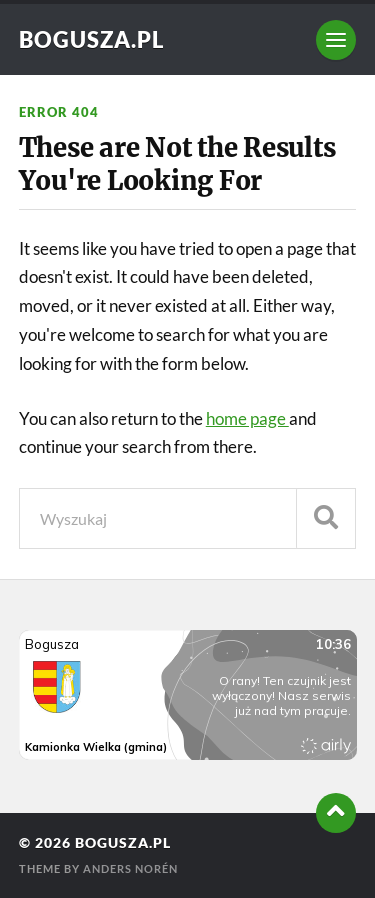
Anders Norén (130, 868)
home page (247, 418)
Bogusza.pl (91, 39)
